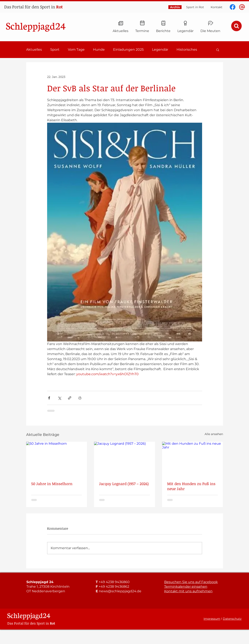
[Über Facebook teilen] (49, 398)
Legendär (160, 50)
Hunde (99, 50)
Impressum (212, 619)
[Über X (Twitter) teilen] (59, 398)
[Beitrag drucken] (80, 398)
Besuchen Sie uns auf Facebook (191, 582)
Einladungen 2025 (128, 50)
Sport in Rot (195, 7)
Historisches (187, 50)
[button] (218, 50)
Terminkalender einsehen (186, 587)
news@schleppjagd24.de (120, 591)
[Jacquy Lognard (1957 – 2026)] (124, 459)
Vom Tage (76, 50)
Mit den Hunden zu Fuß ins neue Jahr (191, 486)
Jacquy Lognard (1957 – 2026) (124, 484)
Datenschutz (232, 619)
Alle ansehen (214, 434)
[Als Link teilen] (70, 398)
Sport (55, 50)
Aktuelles (34, 50)
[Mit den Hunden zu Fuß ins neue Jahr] (193, 459)
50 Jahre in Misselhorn (52, 484)
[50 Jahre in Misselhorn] (57, 459)
